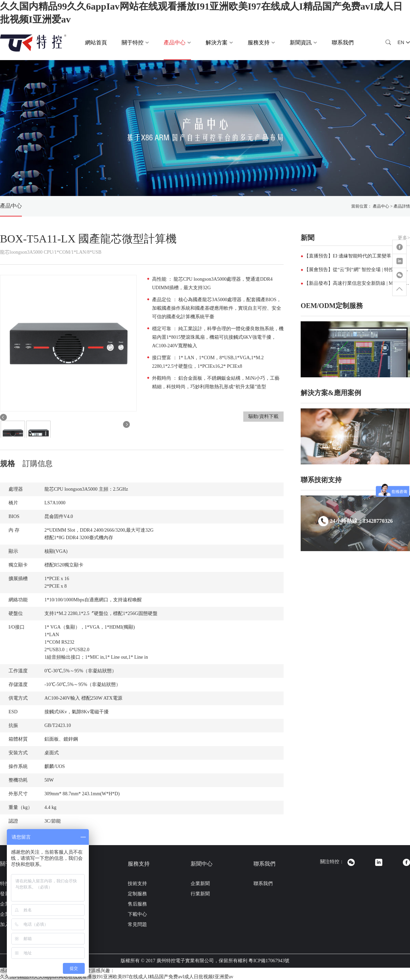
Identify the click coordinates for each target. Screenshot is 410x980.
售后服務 (137, 904)
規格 (8, 464)
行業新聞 (200, 894)
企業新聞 (200, 884)
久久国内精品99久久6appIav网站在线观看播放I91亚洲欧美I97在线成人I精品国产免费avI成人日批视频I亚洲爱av (117, 977)
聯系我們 (343, 43)
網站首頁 (96, 43)
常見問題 (137, 925)
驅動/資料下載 (263, 416)
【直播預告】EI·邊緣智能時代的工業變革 (348, 256)
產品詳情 (402, 206)
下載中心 (137, 914)
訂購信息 (38, 464)
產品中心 (11, 206)
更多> (404, 238)
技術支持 (137, 884)
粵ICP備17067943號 (269, 961)
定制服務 (137, 894)
